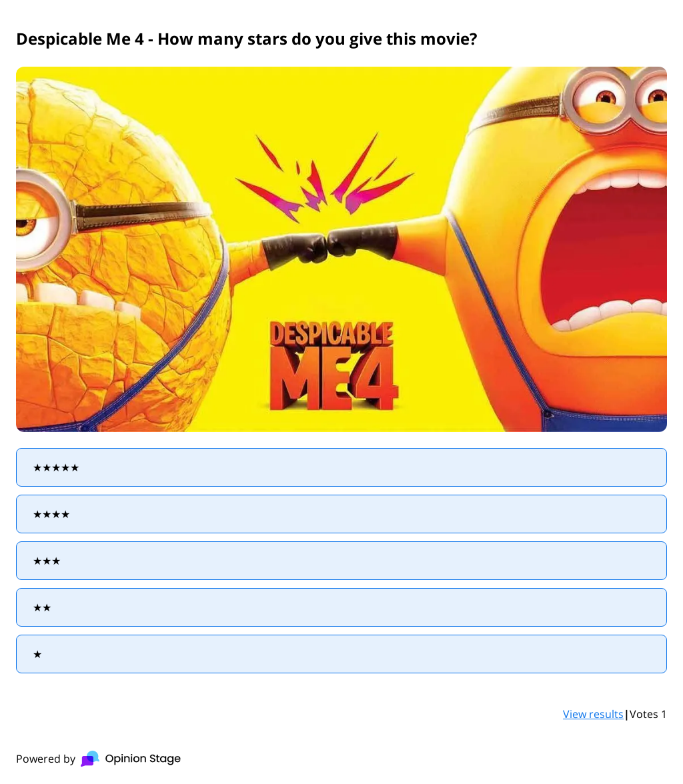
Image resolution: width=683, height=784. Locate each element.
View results (593, 714)
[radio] (341, 467)
